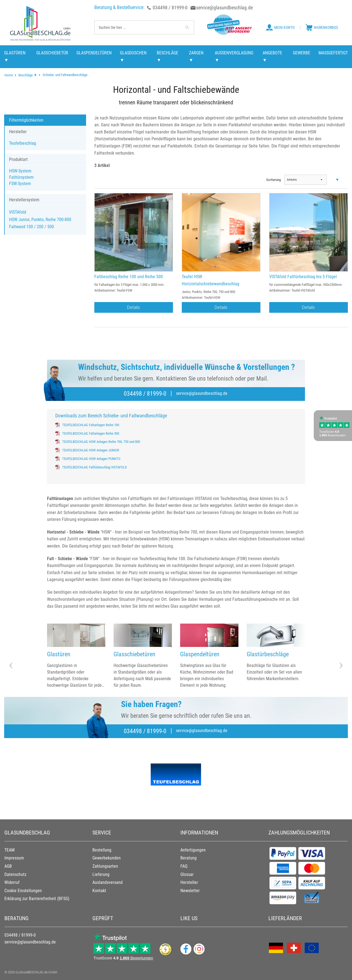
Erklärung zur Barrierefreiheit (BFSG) (37, 899)
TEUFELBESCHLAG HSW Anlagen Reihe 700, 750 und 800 (101, 442)
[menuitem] (9, 75)
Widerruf (12, 882)
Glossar (187, 874)
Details (134, 307)
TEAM (9, 850)
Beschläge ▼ (28, 75)
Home (9, 75)
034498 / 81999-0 (170, 8)
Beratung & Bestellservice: (119, 7)
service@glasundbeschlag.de (224, 8)
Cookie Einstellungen (23, 891)
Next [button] (341, 656)
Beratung (189, 858)
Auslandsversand (108, 882)
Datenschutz (15, 874)
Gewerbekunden (107, 858)
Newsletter (190, 891)
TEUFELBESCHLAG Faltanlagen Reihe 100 (91, 425)
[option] (76, 656)
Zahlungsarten (105, 866)
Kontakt (99, 891)
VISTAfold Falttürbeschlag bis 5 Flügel (303, 277)
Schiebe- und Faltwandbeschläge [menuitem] (65, 75)
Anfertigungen (193, 850)
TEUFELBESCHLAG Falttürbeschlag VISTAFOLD (94, 467)
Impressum (14, 858)
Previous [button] (11, 656)
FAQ (184, 866)
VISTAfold (18, 212)
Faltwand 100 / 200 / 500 (31, 227)
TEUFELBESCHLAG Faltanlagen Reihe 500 (91, 433)
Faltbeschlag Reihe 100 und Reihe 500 (129, 277)
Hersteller (189, 882)
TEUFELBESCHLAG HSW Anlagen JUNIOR (91, 450)
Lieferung (101, 874)
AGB (8, 866)
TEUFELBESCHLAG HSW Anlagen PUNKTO (91, 459)
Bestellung (102, 850)
